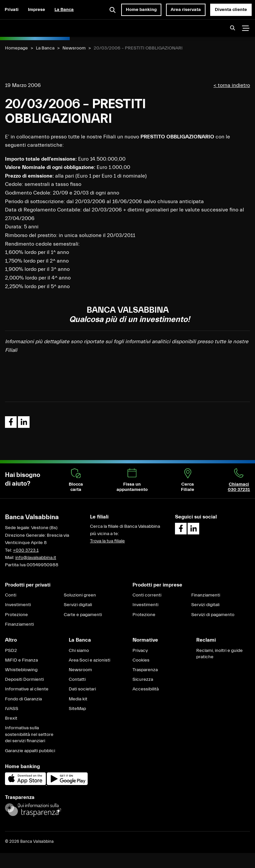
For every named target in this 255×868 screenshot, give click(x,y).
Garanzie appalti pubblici (30, 751)
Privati (12, 10)
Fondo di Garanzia (23, 699)
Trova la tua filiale (107, 541)
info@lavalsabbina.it (36, 558)
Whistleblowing (21, 670)
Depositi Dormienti (24, 679)
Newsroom (74, 48)
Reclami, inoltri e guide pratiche (219, 654)
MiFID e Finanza (21, 660)
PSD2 (11, 651)
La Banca (64, 10)
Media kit (78, 699)
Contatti (77, 679)
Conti (11, 595)
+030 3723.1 (26, 550)
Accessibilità (146, 689)
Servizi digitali (78, 605)
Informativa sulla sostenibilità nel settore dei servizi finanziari (29, 734)
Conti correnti (147, 595)
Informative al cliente (27, 689)
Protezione (16, 615)
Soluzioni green (80, 595)
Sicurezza (143, 679)
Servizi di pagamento (213, 615)
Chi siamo (79, 651)
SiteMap (77, 709)
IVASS (12, 709)
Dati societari (82, 689)
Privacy (140, 651)
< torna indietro (232, 85)
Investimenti (18, 605)
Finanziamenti (19, 624)
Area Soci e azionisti (89, 660)
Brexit (11, 718)
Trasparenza (145, 670)
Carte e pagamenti (83, 615)
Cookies (141, 660)
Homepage (16, 48)
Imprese (37, 10)
